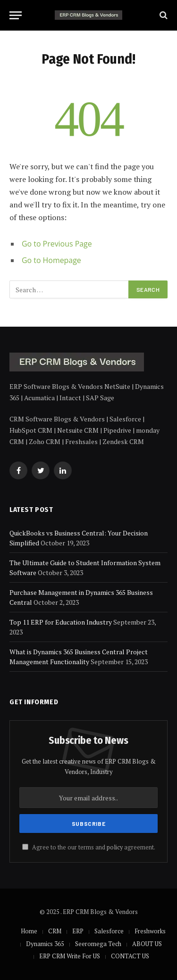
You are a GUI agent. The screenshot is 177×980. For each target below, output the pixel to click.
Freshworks (150, 931)
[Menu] (16, 15)
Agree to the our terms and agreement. (89, 847)
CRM (55, 931)
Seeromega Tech (98, 944)
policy (115, 847)
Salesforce (109, 931)
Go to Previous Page (57, 244)
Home (29, 931)
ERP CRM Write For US (70, 956)
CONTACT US (130, 956)
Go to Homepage (51, 260)
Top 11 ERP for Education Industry (61, 622)
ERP (78, 931)
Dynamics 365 (45, 944)
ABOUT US (147, 944)
